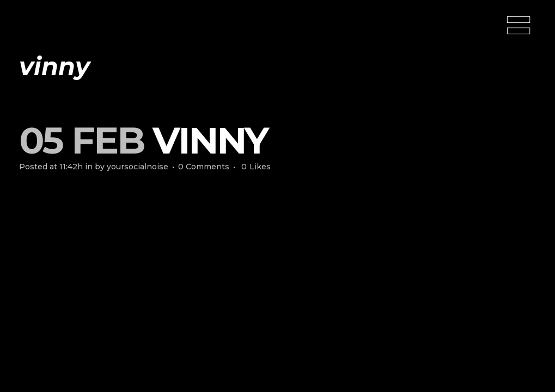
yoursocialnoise (138, 167)
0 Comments (204, 167)
